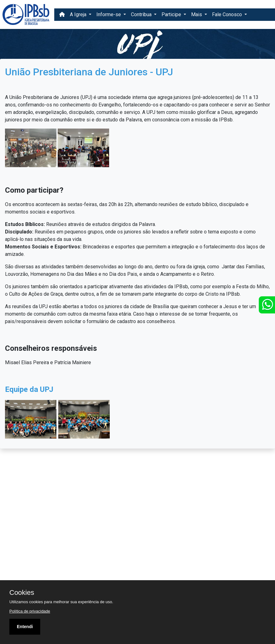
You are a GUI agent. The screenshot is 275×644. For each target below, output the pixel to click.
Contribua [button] (142, 14)
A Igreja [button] (79, 14)
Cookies (22, 593)
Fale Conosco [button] (228, 14)
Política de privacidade (30, 611)
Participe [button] (172, 14)
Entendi (25, 627)
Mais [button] (197, 14)
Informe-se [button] (109, 14)
